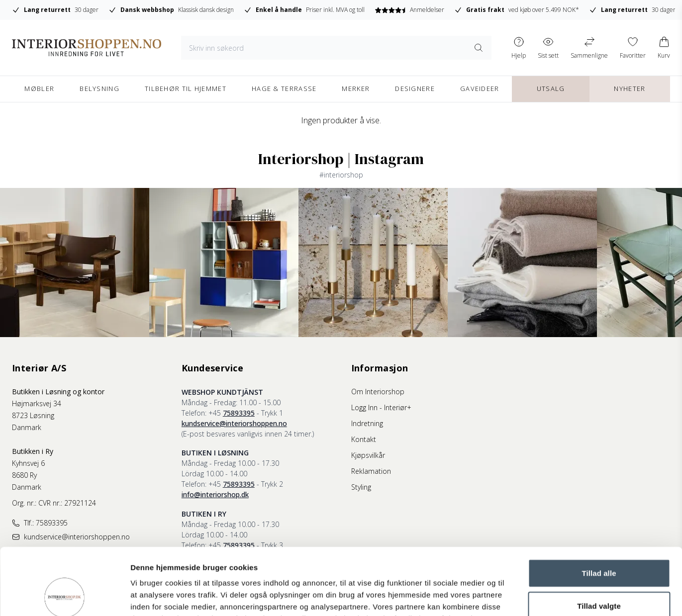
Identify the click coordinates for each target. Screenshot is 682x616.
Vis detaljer (517, 596)
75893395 (239, 413)
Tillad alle (599, 510)
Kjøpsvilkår (368, 455)
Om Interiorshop (378, 392)
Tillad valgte (599, 543)
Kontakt (364, 439)
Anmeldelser (409, 10)
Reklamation (371, 471)
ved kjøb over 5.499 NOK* (517, 10)
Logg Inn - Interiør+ (381, 407)
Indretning (367, 423)
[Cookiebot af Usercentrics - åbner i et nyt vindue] (64, 597)
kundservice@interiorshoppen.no (234, 423)
